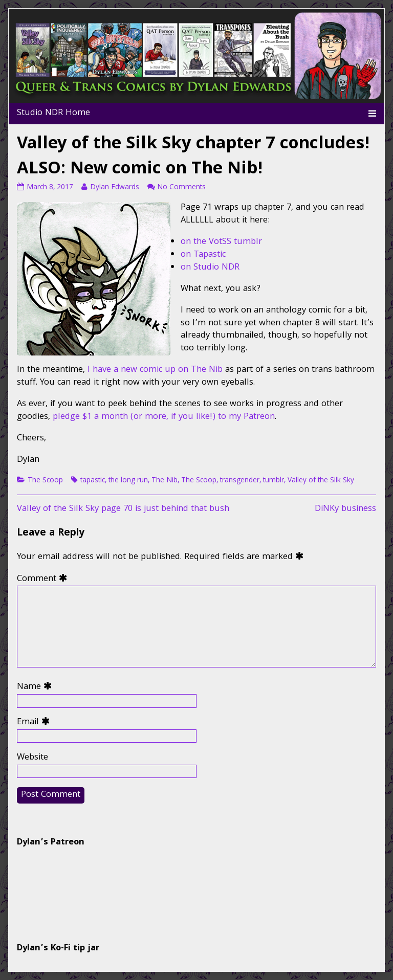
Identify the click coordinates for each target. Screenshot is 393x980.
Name (37, 688)
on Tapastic (203, 255)
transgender (240, 481)
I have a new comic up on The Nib (155, 370)
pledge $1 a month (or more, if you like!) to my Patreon (164, 417)
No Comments (181, 188)
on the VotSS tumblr (221, 242)
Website (32, 758)
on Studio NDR (210, 268)
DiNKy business (345, 509)
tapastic (93, 481)
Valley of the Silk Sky (321, 481)
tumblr (274, 481)
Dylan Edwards (114, 188)
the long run (128, 481)
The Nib (165, 481)
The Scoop (45, 481)
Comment (44, 580)
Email (36, 723)
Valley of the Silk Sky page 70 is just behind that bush (123, 509)
